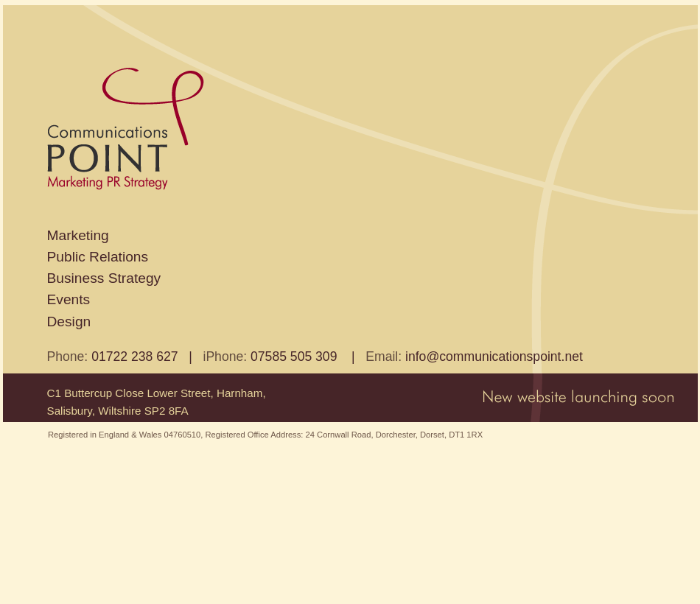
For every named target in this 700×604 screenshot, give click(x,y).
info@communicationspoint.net (494, 357)
